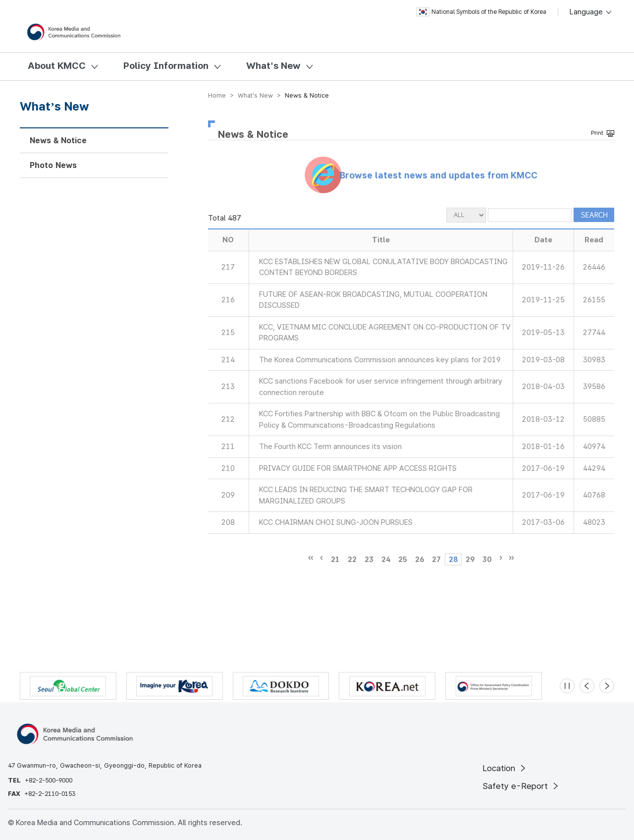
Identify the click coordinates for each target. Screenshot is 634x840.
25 (403, 560)
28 (453, 560)
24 (386, 560)
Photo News (53, 165)
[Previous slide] (587, 686)
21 (335, 560)
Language (591, 12)
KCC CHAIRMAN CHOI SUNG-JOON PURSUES (336, 522)
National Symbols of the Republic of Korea (481, 12)
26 (420, 560)
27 (436, 560)
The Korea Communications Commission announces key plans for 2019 (380, 360)
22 (352, 560)
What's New (273, 66)
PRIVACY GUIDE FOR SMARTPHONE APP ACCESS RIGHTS (358, 468)
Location (505, 768)
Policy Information (166, 66)
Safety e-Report (521, 786)
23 (369, 560)
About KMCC (57, 66)
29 (470, 560)
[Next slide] (607, 686)
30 (487, 560)
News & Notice (58, 140)
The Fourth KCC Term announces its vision (330, 447)
